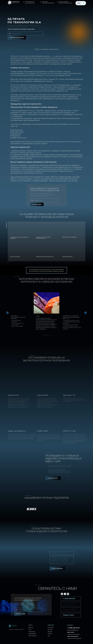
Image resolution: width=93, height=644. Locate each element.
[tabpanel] (47, 312)
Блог (49, 636)
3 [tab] (48, 336)
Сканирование (32, 632)
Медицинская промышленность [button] (45, 257)
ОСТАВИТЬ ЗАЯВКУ (37, 204)
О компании (51, 628)
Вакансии (50, 632)
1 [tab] (44, 336)
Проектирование (32, 636)
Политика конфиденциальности (17, 629)
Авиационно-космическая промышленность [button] (43, 238)
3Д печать (31, 628)
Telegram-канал (68, 615)
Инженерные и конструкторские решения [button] (19, 238)
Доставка (50, 630)
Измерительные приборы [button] (69, 237)
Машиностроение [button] (15, 257)
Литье (30, 630)
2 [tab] (46, 336)
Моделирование (32, 634)
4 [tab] (50, 336)
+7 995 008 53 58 (29, 2)
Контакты (50, 634)
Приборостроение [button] (67, 257)
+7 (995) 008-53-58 (17, 39)
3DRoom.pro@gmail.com (69, 604)
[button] (53, 478)
